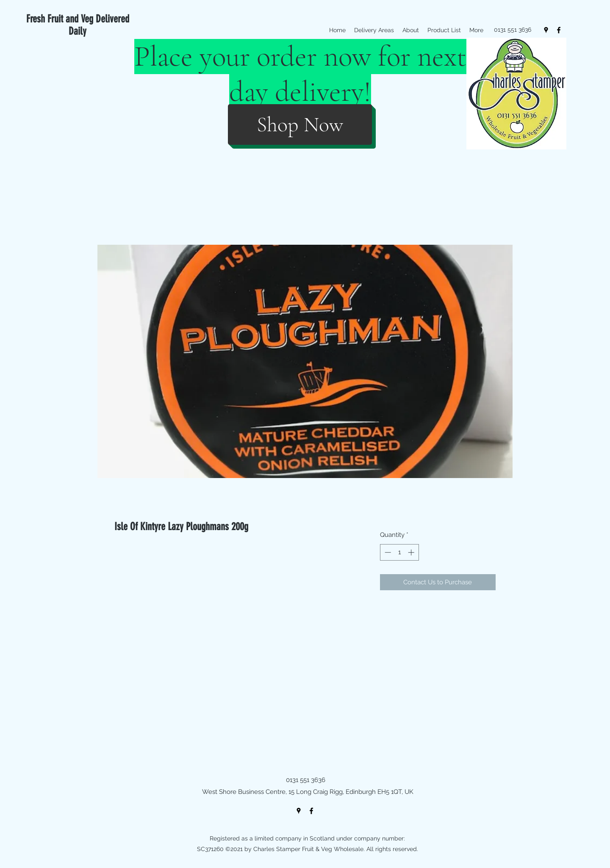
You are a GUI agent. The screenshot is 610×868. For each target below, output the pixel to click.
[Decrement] (387, 552)
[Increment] (412, 552)
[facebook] (559, 30)
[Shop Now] (300, 124)
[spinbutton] (399, 552)
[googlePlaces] (546, 30)
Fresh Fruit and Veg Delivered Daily (78, 25)
